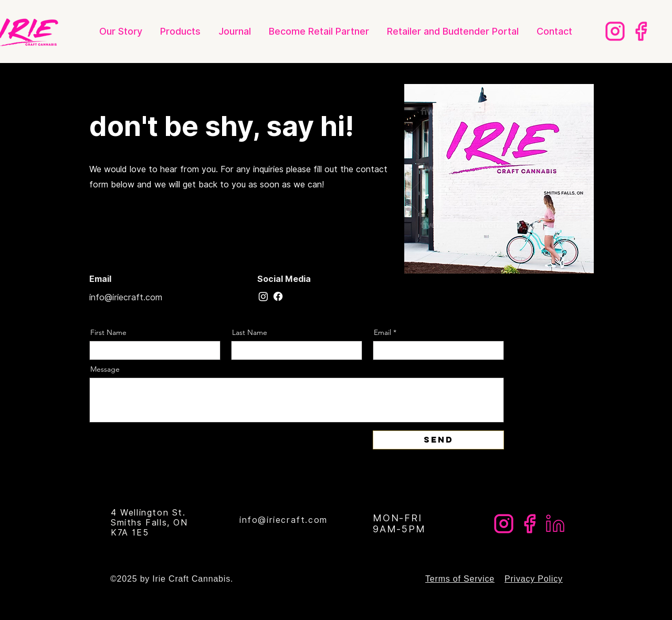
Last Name (250, 332)
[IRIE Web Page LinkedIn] (555, 524)
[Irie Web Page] (641, 31)
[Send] (438, 440)
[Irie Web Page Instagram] (615, 31)
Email (382, 332)
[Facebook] (278, 296)
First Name (108, 332)
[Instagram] (263, 296)
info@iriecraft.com (126, 297)
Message (105, 369)
